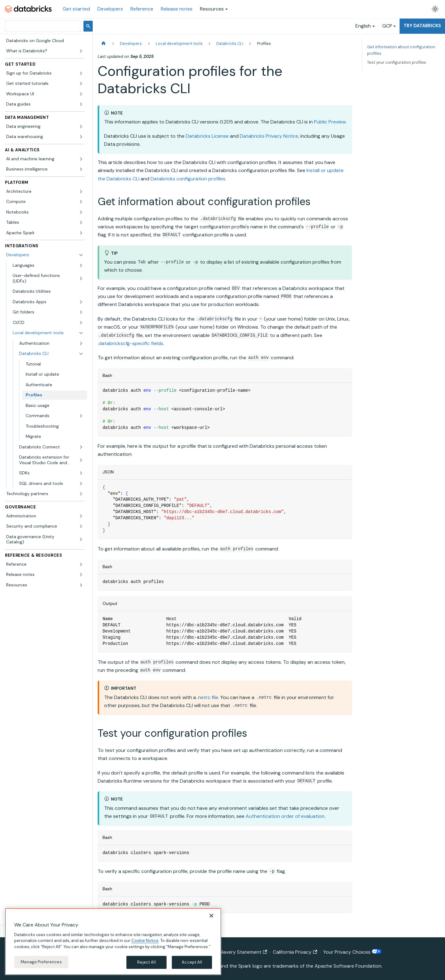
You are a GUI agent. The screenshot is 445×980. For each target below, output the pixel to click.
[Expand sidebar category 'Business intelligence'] (81, 169)
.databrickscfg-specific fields (130, 343)
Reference (142, 9)
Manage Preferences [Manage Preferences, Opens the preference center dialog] (41, 962)
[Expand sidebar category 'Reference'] (81, 564)
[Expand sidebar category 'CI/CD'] (81, 323)
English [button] (363, 26)
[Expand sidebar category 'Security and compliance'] (81, 526)
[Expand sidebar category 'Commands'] (81, 416)
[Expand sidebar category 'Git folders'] (81, 312)
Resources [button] (212, 9)
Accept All (192, 962)
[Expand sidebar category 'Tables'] (81, 222)
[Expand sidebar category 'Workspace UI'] (81, 94)
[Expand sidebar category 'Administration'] (81, 516)
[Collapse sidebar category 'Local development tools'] (81, 333)
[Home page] (104, 43)
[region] (113, 942)
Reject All (146, 962)
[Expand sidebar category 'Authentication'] (81, 343)
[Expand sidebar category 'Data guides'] (81, 104)
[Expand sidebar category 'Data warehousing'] (81, 137)
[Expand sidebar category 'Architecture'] (81, 192)
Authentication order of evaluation (285, 816)
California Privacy (295, 952)
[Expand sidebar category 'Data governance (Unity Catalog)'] (81, 540)
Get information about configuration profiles (401, 50)
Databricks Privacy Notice (269, 136)
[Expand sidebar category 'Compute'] (81, 202)
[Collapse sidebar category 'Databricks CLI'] (81, 354)
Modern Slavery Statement (234, 952)
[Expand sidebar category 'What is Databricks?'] (81, 51)
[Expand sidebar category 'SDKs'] (81, 473)
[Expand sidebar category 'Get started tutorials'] (81, 84)
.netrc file (208, 697)
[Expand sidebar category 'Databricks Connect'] (81, 447)
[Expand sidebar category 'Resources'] (81, 585)
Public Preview (330, 122)
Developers (110, 9)
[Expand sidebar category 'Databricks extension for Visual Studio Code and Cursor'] (81, 460)
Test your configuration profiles (397, 62)
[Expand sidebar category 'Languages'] (81, 266)
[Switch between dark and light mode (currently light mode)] (435, 9)
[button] (45, 73)
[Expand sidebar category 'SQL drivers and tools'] (81, 484)
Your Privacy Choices (352, 952)
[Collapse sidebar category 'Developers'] (81, 255)
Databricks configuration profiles (188, 179)
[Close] (211, 916)
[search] (42, 26)
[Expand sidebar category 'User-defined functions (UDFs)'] (81, 278)
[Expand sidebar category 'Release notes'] (81, 575)
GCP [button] (387, 26)
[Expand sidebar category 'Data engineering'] (81, 127)
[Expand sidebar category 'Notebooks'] (81, 212)
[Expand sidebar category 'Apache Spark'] (81, 233)
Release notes (177, 9)
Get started (76, 9)
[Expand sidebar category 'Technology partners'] (81, 494)
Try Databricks (422, 26)
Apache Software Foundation (348, 966)
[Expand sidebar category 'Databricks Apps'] (81, 302)
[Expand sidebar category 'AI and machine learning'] (81, 159)
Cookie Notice (145, 941)
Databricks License (207, 136)
